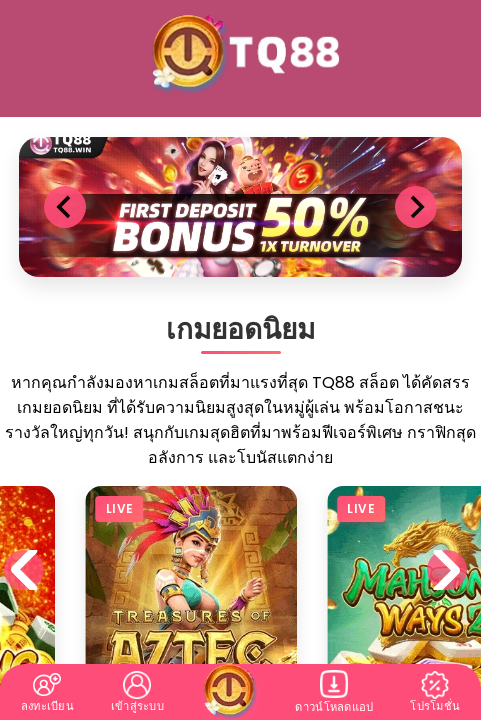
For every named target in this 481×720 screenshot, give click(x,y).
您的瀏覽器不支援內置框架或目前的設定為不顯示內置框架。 (240, 360)
